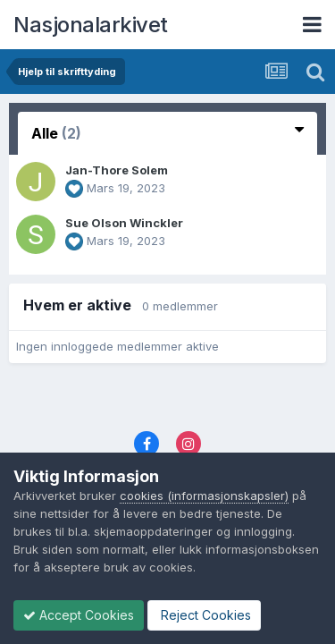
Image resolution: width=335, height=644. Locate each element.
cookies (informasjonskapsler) (204, 496)
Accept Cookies (79, 615)
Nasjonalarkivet (91, 25)
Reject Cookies (204, 615)
